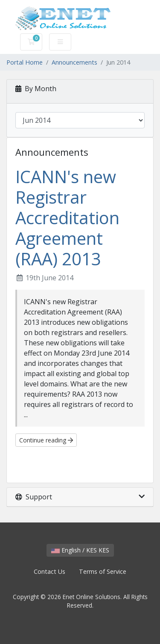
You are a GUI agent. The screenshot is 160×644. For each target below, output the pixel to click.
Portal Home (25, 62)
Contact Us (49, 571)
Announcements (74, 62)
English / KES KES (80, 550)
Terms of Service (103, 571)
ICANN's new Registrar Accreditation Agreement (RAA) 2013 (67, 218)
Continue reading (46, 440)
